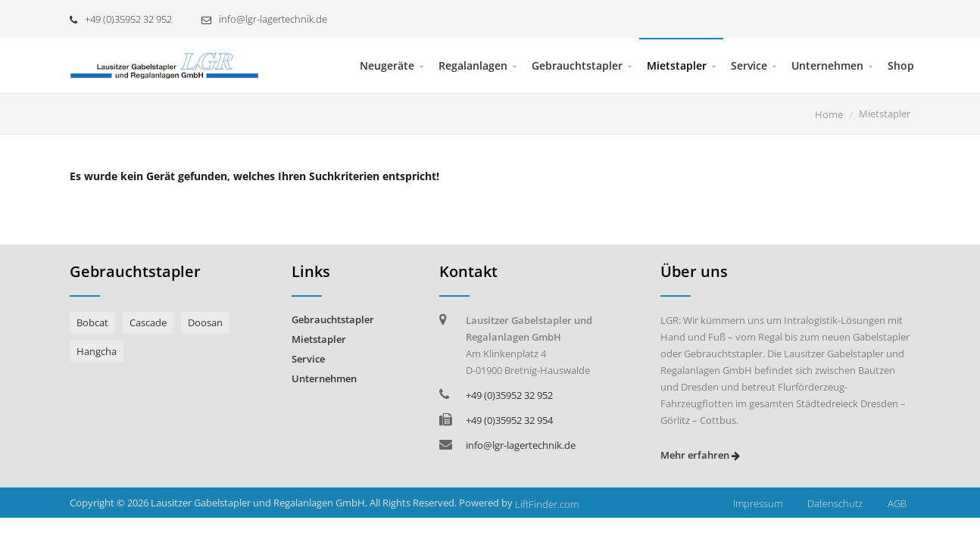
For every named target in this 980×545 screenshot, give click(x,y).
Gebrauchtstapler (577, 65)
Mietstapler (677, 65)
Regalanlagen (473, 65)
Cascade (148, 322)
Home (829, 114)
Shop (901, 65)
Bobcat (92, 322)
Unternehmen (827, 65)
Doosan (205, 322)
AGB (897, 503)
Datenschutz (835, 503)
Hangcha (97, 351)
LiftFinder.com (547, 504)
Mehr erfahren (700, 455)
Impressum (758, 503)
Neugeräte (387, 65)
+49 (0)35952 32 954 (509, 420)
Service (749, 65)
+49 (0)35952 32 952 (121, 19)
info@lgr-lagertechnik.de (264, 19)
